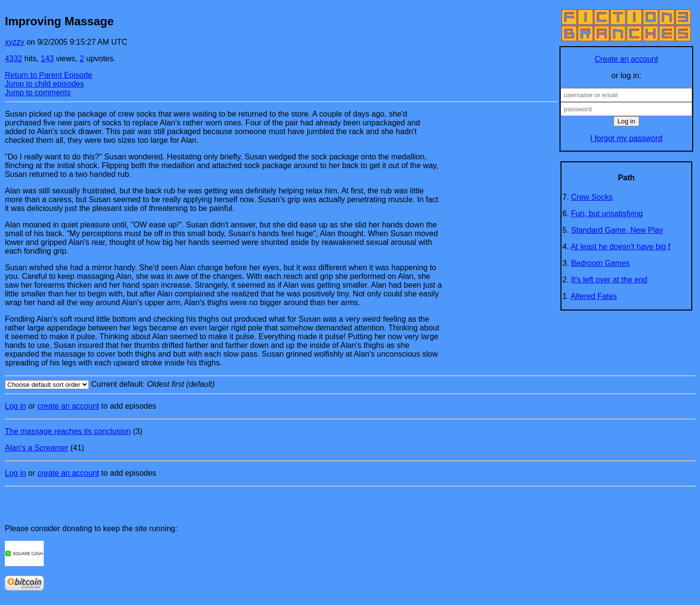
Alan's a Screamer (36, 448)
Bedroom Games (601, 263)
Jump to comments (38, 93)
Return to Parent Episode (49, 75)
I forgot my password (626, 138)
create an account (68, 406)
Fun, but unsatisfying (607, 214)
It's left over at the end (609, 280)
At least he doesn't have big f (621, 247)
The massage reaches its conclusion (68, 431)
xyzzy (15, 42)
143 (47, 59)
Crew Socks (592, 197)
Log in (16, 406)
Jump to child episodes (44, 84)
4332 (14, 59)
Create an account (626, 59)
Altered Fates (594, 296)
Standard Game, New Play (617, 230)
